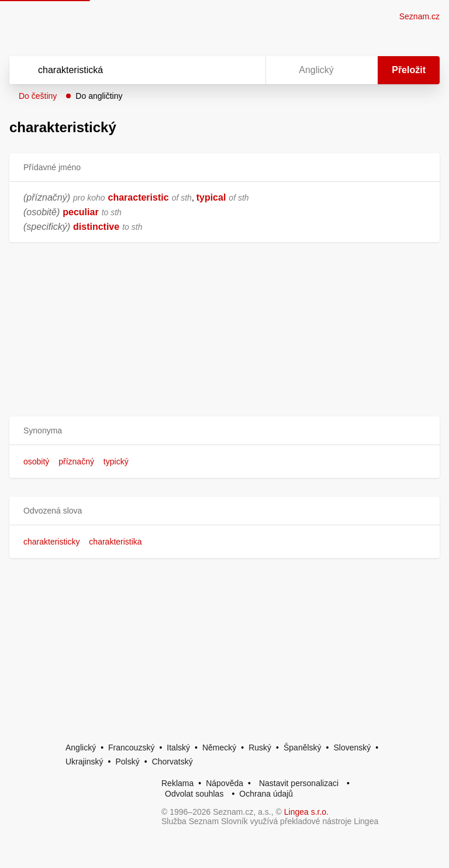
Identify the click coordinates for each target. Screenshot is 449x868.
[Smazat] (220, 70)
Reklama (177, 783)
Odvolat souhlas (194, 794)
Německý (219, 748)
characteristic (139, 197)
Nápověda (224, 783)
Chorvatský (172, 762)
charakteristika (115, 542)
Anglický (81, 748)
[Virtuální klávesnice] (246, 70)
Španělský (303, 748)
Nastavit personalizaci (299, 783)
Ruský (260, 748)
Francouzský (131, 748)
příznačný (76, 461)
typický (116, 461)
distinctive (96, 227)
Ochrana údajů (266, 794)
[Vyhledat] (122, 70)
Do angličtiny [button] (99, 96)
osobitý (36, 461)
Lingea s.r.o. (306, 812)
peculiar (80, 212)
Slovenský (352, 748)
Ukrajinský (84, 762)
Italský (178, 748)
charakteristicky (51, 542)
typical (211, 197)
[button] (224, 431)
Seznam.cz (419, 16)
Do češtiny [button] (38, 96)
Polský (127, 762)
